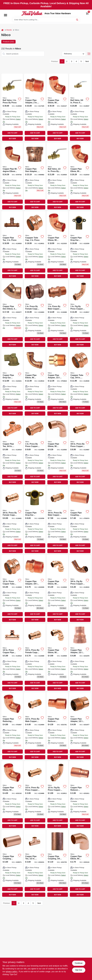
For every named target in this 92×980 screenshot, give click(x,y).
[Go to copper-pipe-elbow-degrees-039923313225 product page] (57, 108)
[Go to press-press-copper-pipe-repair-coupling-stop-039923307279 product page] (35, 795)
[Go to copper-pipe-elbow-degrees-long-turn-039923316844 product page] (57, 451)
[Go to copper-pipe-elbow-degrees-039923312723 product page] (80, 864)
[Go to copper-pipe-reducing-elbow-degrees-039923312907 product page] (12, 726)
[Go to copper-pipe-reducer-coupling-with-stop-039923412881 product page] (57, 726)
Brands (9, 30)
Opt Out (79, 970)
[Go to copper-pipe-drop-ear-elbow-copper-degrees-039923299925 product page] (35, 520)
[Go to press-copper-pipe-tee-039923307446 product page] (12, 658)
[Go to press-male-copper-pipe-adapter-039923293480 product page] (57, 314)
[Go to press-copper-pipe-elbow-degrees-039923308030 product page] (80, 589)
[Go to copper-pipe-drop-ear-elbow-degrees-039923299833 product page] (12, 383)
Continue (79, 963)
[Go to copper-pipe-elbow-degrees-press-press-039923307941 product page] (57, 589)
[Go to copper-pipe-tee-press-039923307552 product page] (12, 245)
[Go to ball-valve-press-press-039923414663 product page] (12, 108)
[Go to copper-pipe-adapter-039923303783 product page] (35, 108)
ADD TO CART (12, 133)
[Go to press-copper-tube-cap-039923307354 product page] (12, 589)
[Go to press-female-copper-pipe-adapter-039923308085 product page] (12, 520)
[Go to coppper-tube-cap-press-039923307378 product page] (80, 383)
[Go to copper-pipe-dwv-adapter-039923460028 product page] (35, 176)
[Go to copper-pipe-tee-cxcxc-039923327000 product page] (35, 864)
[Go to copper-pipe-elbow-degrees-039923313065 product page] (57, 245)
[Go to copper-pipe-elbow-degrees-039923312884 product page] (12, 795)
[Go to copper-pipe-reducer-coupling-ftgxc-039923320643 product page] (80, 795)
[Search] (77, 20)
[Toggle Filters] (89, 54)
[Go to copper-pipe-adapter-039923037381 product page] (80, 726)
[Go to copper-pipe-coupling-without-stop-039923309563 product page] (12, 864)
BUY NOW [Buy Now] (12, 139)
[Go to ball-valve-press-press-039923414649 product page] (57, 176)
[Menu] (6, 15)
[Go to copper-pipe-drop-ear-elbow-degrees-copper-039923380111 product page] (80, 245)
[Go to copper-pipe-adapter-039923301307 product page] (80, 658)
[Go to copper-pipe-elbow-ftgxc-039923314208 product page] (12, 176)
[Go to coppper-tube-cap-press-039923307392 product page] (35, 245)
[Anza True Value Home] (32, 13)
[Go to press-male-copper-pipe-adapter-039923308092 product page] (35, 726)
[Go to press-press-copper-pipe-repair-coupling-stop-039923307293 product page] (35, 451)
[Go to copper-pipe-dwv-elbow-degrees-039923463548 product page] (12, 314)
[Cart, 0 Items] (87, 14)
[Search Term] (46, 20)
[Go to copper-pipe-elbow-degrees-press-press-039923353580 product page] (57, 658)
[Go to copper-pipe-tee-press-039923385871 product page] (12, 451)
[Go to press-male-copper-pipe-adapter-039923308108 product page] (57, 520)
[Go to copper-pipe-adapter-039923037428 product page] (35, 589)
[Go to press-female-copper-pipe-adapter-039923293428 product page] (35, 314)
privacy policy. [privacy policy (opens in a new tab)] (12, 972)
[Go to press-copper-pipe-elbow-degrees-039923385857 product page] (57, 795)
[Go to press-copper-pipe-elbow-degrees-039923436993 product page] (80, 314)
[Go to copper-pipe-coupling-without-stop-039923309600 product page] (80, 520)
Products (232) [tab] (9, 42)
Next (87, 61)
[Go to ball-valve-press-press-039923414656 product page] (80, 108)
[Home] (2, 30)
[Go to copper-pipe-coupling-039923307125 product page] (57, 864)
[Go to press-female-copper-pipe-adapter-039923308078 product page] (35, 658)
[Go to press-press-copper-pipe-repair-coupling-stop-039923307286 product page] (80, 451)
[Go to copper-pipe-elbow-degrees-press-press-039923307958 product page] (35, 383)
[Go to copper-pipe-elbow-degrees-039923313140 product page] (80, 176)
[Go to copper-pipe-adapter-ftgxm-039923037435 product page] (57, 383)
